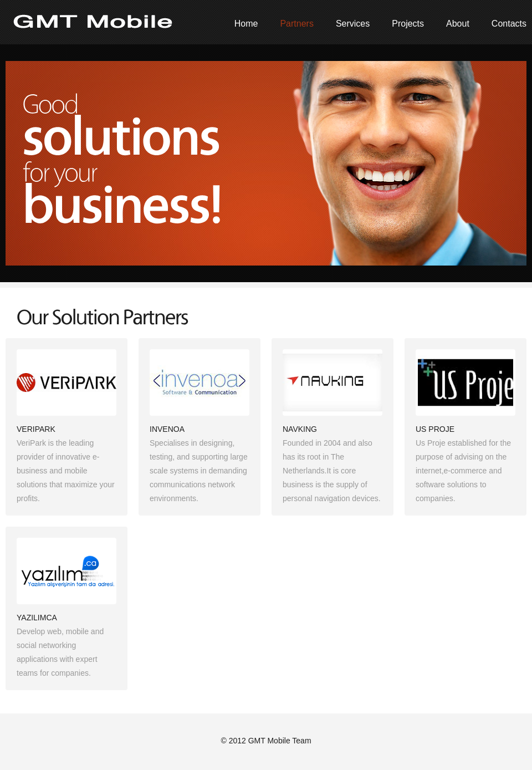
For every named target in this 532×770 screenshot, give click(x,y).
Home (246, 24)
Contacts (509, 24)
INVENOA (167, 429)
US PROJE (435, 429)
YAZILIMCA (37, 618)
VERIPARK (36, 429)
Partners (296, 24)
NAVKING (300, 429)
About (458, 24)
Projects (408, 24)
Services (353, 24)
